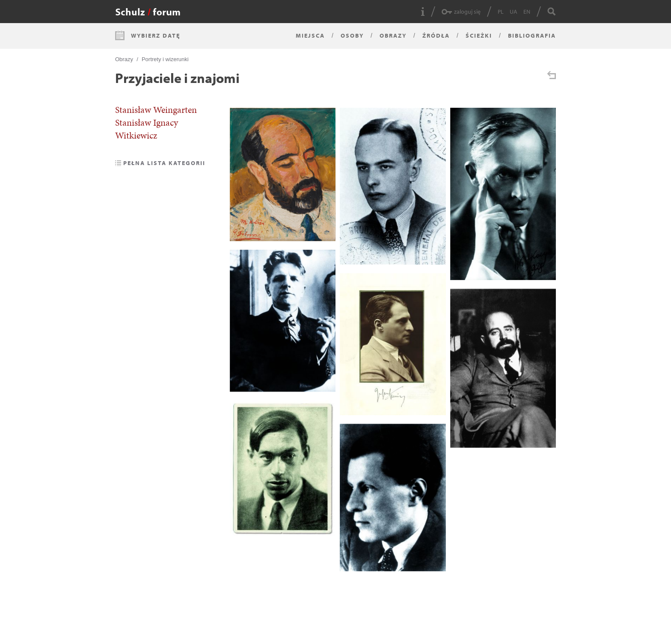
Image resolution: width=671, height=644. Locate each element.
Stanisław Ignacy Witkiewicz (147, 129)
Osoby (352, 35)
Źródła (436, 35)
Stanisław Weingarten (156, 110)
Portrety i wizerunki (165, 59)
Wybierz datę (156, 35)
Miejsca (310, 35)
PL (501, 12)
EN (527, 12)
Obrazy (393, 35)
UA (514, 12)
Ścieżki (479, 35)
